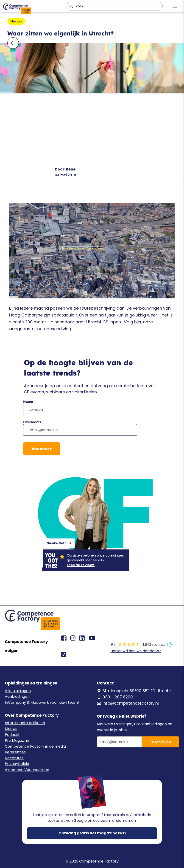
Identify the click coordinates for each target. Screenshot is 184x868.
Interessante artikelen (25, 723)
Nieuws (11, 729)
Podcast (12, 735)
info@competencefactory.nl (128, 703)
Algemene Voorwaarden (27, 770)
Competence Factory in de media (35, 746)
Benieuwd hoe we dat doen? (136, 651)
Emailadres (32, 422)
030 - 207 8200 (115, 697)
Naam (28, 402)
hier (138, 322)
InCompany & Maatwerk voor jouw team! (42, 702)
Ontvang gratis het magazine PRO (92, 833)
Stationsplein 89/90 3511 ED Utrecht (134, 691)
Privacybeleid (17, 764)
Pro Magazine (17, 740)
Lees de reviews (81, 565)
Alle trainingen (18, 691)
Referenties (15, 752)
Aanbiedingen (17, 696)
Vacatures (14, 758)
